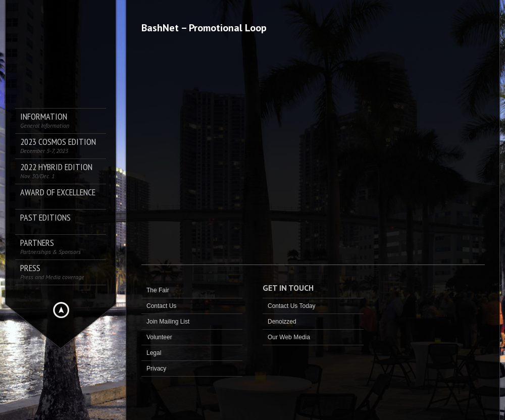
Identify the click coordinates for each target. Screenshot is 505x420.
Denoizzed (282, 322)
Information (45, 120)
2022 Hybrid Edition (56, 171)
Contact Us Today (292, 306)
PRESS (52, 272)
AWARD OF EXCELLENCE (58, 193)
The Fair (158, 290)
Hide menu (61, 310)
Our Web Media (289, 337)
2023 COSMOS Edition (58, 146)
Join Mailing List (168, 322)
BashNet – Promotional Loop (204, 28)
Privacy (156, 369)
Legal (154, 353)
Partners (50, 247)
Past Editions (45, 218)
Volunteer (159, 337)
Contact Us (161, 306)
